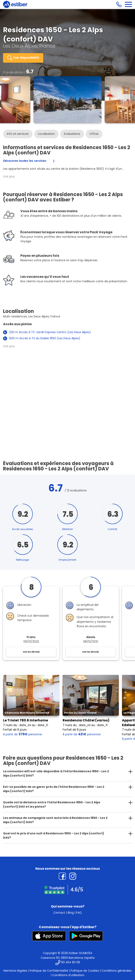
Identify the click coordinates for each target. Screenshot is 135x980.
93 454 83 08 (71, 962)
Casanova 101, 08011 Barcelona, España (68, 958)
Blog (71, 913)
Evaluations (72, 134)
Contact (59, 913)
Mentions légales (15, 971)
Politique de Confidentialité (49, 971)
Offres (94, 134)
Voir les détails (31, 652)
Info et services (18, 134)
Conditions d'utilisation (68, 975)
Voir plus (9, 176)
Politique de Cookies (85, 971)
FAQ (79, 913)
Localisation (46, 134)
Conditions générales (116, 971)
